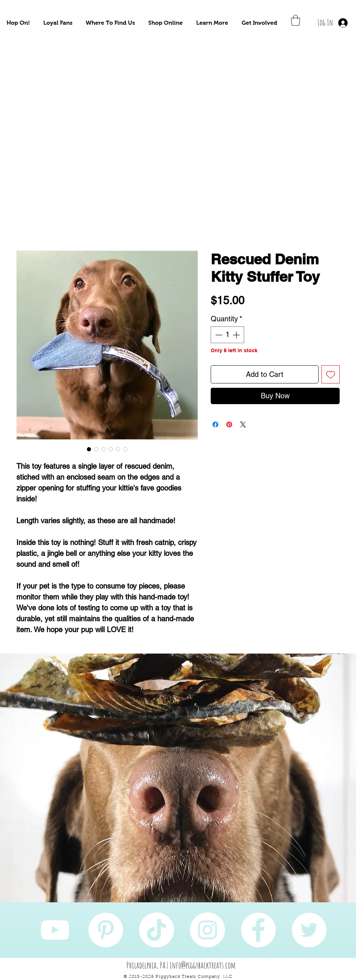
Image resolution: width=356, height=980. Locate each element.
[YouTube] (55, 930)
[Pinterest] (106, 930)
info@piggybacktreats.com (203, 965)
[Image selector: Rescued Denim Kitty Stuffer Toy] (89, 449)
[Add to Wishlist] (331, 374)
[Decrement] (218, 335)
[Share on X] (243, 424)
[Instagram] (207, 930)
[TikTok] (157, 930)
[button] (18, 23)
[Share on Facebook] (215, 424)
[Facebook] (258, 930)
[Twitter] (309, 930)
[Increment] (237, 335)
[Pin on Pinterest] (229, 424)
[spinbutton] (227, 335)
